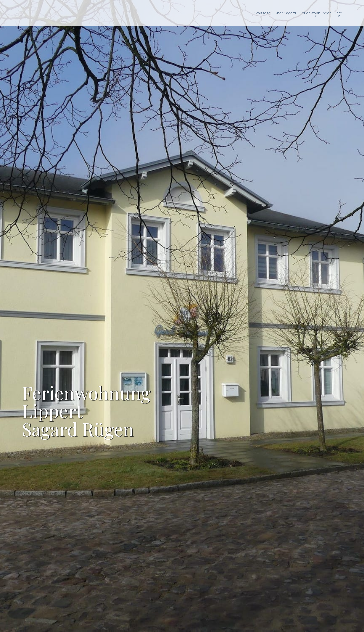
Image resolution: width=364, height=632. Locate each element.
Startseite (262, 13)
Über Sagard (285, 13)
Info (339, 13)
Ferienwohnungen (316, 13)
